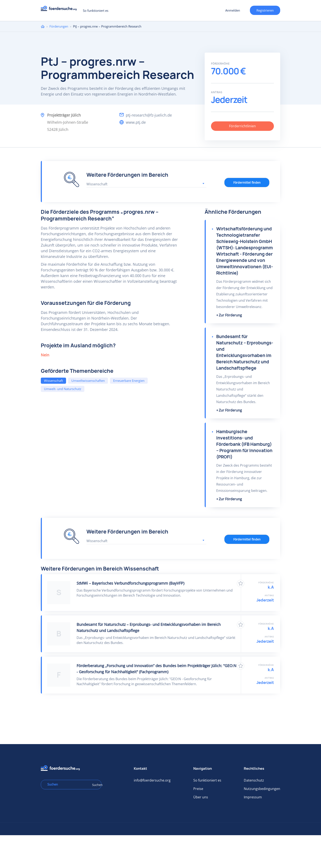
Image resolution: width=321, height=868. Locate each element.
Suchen (95, 785)
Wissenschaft (53, 381)
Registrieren (265, 10)
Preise (198, 789)
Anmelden (233, 10)
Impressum (253, 797)
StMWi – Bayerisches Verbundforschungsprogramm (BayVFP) (130, 583)
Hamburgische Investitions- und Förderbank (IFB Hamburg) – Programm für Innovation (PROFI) (244, 444)
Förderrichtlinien (242, 126)
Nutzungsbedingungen (262, 789)
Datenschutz (254, 780)
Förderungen (59, 26)
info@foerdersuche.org (152, 780)
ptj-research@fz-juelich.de (149, 115)
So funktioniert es (96, 11)
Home (43, 26)
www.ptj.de (136, 122)
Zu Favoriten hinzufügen (241, 583)
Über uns (201, 797)
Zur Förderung (230, 315)
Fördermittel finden (247, 182)
